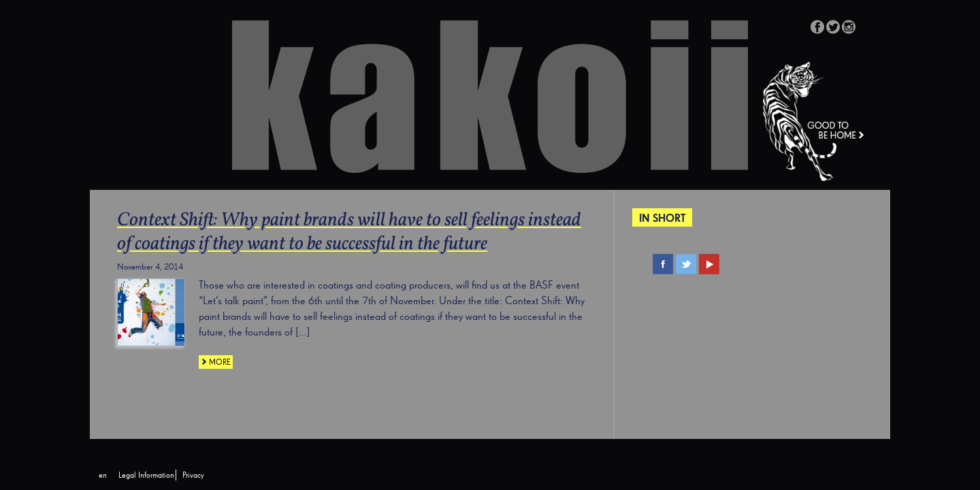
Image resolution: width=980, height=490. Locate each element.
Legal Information (146, 476)
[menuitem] (103, 476)
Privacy (193, 476)
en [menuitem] (103, 476)
